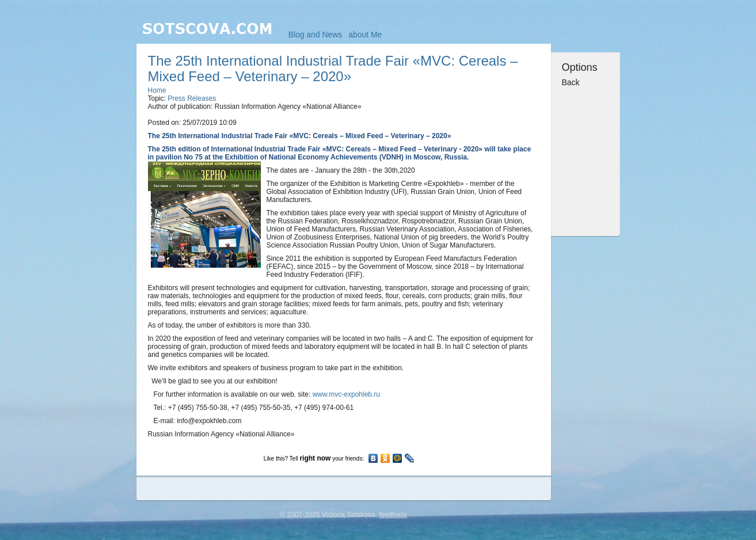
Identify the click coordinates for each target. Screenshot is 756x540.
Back (571, 82)
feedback (393, 515)
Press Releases (192, 98)
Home (157, 90)
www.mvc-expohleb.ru (346, 394)
